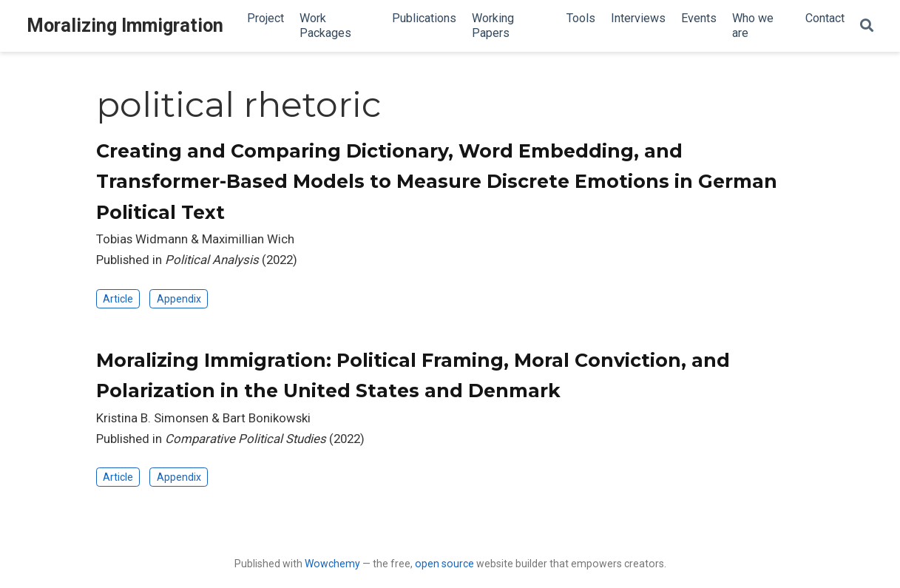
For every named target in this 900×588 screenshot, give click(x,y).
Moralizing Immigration (125, 26)
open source (444, 564)
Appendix (179, 299)
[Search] (867, 26)
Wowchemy (332, 564)
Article (118, 299)
